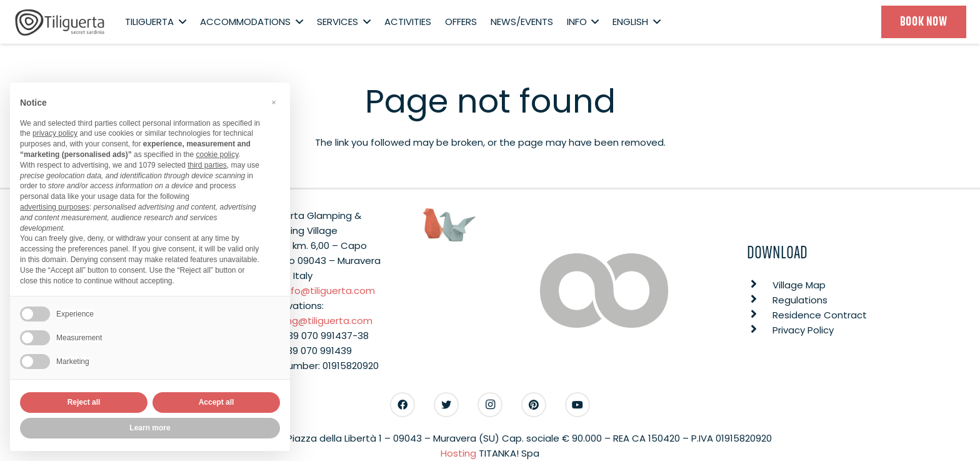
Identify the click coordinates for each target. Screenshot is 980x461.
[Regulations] (760, 300)
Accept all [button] (217, 402)
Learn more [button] (150, 428)
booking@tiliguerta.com (317, 321)
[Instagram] (490, 405)
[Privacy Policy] (760, 330)
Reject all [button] (84, 402)
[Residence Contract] (760, 315)
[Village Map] (760, 285)
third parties (207, 165)
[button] (274, 103)
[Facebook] (402, 405)
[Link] (60, 22)
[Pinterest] (534, 405)
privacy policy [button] (55, 133)
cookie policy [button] (217, 155)
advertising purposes (55, 207)
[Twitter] (446, 405)
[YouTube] (577, 405)
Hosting (458, 453)
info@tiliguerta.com (329, 291)
